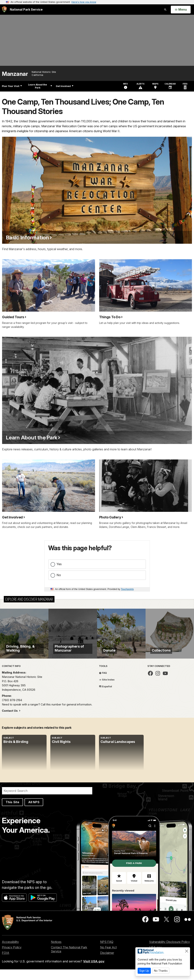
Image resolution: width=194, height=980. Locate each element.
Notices (56, 952)
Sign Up (144, 971)
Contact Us (10, 721)
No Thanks (161, 971)
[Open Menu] (181, 10)
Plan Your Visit (12, 86)
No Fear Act (108, 958)
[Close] (187, 951)
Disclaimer (107, 963)
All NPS (34, 813)
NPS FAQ (107, 952)
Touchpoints (127, 589)
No (59, 575)
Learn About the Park (40, 86)
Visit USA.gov (94, 972)
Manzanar (15, 74)
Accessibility (10, 952)
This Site (12, 813)
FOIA (6, 963)
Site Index (107, 690)
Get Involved (65, 86)
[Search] (47, 802)
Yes (59, 564)
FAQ (103, 684)
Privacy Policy (12, 958)
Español (105, 697)
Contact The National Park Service (69, 960)
